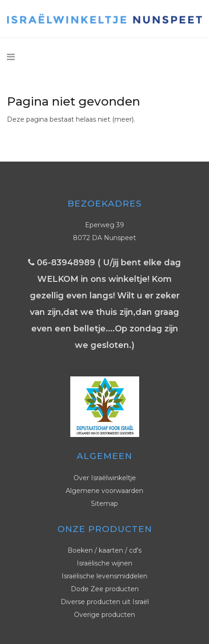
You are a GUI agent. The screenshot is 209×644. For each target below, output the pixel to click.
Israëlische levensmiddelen (104, 576)
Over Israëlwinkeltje (105, 478)
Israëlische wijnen (104, 563)
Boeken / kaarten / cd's (104, 550)
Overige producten (104, 615)
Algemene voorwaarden (104, 491)
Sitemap (104, 504)
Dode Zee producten (105, 589)
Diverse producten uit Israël (105, 602)
